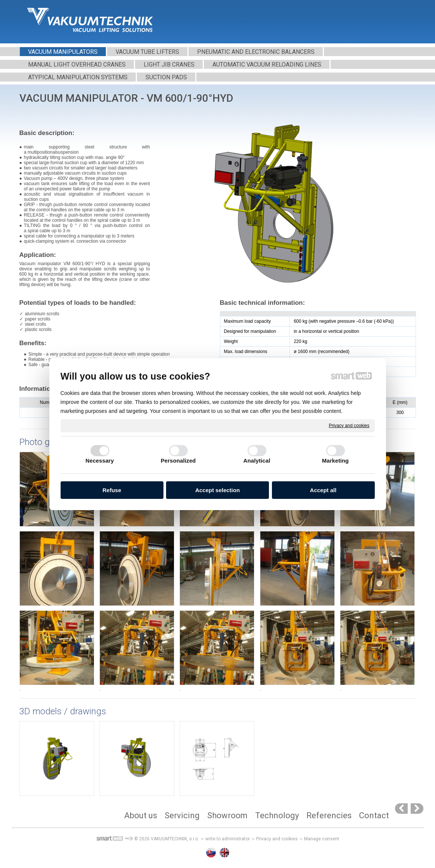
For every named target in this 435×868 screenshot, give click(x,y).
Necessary (100, 461)
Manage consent (322, 839)
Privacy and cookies (349, 425)
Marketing (336, 461)
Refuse (112, 490)
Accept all (323, 490)
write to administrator (228, 839)
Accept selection (217, 490)
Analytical (257, 461)
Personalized (178, 461)
